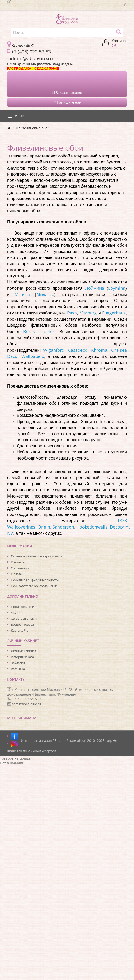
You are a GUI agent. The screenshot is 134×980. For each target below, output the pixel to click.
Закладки (18, 663)
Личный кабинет (24, 651)
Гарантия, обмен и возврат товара (37, 556)
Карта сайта (20, 630)
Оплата (16, 574)
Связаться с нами (24, 618)
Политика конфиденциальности (35, 580)
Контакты (18, 562)
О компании (20, 568)
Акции (16, 613)
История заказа (22, 657)
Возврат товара (22, 624)
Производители (23, 607)
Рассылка (18, 669)
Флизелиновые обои (33, 128)
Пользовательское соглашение (34, 586)
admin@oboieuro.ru (26, 704)
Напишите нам (67, 102)
